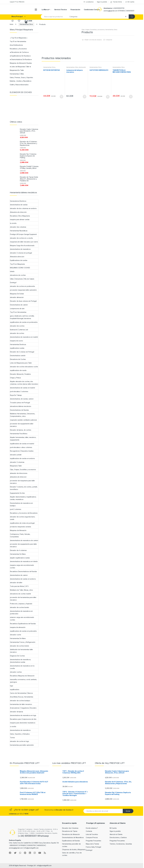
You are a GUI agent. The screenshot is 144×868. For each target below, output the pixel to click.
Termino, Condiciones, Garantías (121, 844)
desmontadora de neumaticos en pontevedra (21, 612)
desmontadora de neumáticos (20, 730)
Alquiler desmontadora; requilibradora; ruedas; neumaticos (23, 498)
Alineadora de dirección (18, 212)
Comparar (109, 40)
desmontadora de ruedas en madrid (22, 388)
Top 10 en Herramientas (18, 41)
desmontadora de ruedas (19, 205)
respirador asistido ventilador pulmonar (23, 420)
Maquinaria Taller (16, 466)
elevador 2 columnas (17, 462)
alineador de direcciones (19, 473)
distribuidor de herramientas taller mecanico (21, 651)
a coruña (13, 726)
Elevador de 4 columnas (18, 550)
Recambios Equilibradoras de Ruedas (23, 624)
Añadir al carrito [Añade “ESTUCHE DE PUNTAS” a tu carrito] (61, 97)
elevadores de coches (18, 275)
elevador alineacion (17, 297)
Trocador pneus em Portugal (20, 403)
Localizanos (88, 2)
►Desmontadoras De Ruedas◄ (21, 59)
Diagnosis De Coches (17, 656)
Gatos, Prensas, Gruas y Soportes (21, 77)
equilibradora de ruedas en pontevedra (24, 322)
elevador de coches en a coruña (21, 238)
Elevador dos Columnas (70, 828)
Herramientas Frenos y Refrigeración (23, 642)
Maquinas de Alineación (18, 530)
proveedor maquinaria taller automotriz (23, 290)
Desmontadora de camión (19, 305)
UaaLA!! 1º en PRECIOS (17, 2)
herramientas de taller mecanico (21, 704)
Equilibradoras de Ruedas (71, 841)
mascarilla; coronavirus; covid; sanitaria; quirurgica (23, 681)
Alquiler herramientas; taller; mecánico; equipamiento (23, 439)
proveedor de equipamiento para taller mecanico (23, 545)
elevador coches (16, 672)
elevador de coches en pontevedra (22, 286)
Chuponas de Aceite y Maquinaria (74, 850)
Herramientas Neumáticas (19, 231)
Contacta (89, 831)
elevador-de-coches (17, 326)
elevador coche (16, 635)
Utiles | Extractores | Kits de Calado (22, 279)
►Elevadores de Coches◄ (19, 52)
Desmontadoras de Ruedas (19, 410)
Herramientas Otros (26, 24)
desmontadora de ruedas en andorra (23, 579)
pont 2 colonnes (16, 509)
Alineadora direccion (17, 257)
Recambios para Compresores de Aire (23, 719)
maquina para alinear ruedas (20, 219)
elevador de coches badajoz (20, 701)
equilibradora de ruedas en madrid (22, 444)
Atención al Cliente (116, 834)
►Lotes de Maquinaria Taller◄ (20, 67)
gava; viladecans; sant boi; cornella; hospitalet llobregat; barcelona (22, 317)
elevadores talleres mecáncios (21, 406)
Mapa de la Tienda (92, 844)
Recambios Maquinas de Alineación (22, 676)
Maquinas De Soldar (17, 294)
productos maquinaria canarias (21, 527)
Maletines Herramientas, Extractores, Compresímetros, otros (23, 415)
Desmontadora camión (18, 356)
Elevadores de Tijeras (70, 831)
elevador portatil (16, 455)
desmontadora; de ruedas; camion (22, 399)
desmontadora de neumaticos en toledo (24, 561)
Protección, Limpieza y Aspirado (21, 604)
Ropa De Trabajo (16, 395)
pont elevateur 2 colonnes (19, 391)
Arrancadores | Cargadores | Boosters (23, 708)
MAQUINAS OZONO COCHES (20, 268)
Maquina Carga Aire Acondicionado (22, 245)
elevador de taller (16, 583)
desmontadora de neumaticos (20, 249)
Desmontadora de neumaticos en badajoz (21, 504)
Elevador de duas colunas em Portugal (23, 301)
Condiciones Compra (92, 10)
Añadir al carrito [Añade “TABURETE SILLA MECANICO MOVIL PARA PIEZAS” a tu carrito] (131, 97)
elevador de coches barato (20, 607)
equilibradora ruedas (17, 348)
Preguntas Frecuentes (93, 841)
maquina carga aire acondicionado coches (22, 566)
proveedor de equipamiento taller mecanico (22, 425)
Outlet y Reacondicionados (19, 85)
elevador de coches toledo (20, 646)
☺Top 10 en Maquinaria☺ (19, 38)
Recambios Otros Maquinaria (20, 216)
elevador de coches (17, 333)
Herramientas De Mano (18, 554)
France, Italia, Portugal (93, 847)
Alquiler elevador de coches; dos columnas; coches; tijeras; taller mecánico (24, 383)
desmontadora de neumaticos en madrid (24, 337)
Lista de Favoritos (92, 834)
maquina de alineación (18, 627)
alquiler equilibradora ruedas (20, 558)
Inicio (12, 24)
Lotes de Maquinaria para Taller (21, 363)
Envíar (128, 811)
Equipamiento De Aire (17, 493)
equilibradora (15, 689)
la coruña (13, 223)
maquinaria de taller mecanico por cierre (24, 242)
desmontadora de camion (19, 575)
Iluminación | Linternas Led (19, 330)
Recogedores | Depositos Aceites (22, 451)
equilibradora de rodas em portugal (22, 523)
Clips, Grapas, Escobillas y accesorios (93, 30)
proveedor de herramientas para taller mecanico (23, 599)
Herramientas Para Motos (19, 434)
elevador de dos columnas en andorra (23, 208)
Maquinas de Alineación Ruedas (21, 63)
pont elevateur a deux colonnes (21, 447)
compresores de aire (17, 309)
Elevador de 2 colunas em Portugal (22, 352)
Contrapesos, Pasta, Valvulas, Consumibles (20, 535)
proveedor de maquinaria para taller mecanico (22, 482)
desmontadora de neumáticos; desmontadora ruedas (20, 661)
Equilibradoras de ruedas (19, 260)
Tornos (12, 738)
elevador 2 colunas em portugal (21, 253)
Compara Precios (92, 837)
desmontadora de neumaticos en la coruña (22, 667)
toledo (12, 271)
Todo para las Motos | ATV (19, 586)
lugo (11, 686)
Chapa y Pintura (15, 378)
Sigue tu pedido (102, 2)
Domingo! (13, 282)
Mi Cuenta (130, 2)
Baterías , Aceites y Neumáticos (21, 81)
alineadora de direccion (18, 477)
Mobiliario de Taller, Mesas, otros (21, 590)
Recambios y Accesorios (18, 49)
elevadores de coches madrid (20, 594)
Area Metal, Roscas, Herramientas (22, 697)
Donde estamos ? (92, 828)
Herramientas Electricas (18, 344)
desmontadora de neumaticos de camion (24, 540)
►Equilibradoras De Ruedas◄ (20, 56)
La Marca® (46, 10)
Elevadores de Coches (18, 359)
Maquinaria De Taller (17, 70)
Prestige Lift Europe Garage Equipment (23, 234)
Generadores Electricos (18, 201)
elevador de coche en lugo (20, 741)
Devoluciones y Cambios (118, 837)
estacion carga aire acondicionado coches (22, 619)
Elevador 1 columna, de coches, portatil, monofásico (24, 488)
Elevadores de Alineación (71, 834)
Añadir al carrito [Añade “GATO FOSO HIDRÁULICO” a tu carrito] (108, 97)
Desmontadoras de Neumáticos (73, 837)
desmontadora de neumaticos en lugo (23, 715)
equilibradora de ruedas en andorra (22, 458)
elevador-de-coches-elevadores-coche (24, 367)
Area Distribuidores (16, 45)
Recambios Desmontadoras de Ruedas (23, 571)
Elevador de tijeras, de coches (21, 430)
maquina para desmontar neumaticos (23, 723)
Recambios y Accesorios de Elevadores (24, 513)
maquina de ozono (16, 341)
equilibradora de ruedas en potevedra (23, 631)
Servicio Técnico (61, 10)
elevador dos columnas (18, 227)
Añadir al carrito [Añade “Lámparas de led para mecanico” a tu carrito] (84, 97)
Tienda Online (116, 2)
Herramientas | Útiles (17, 74)
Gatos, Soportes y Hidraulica (20, 734)
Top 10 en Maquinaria (17, 264)
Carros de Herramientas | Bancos (21, 693)
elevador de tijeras (16, 712)
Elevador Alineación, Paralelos (20, 374)
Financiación (75, 10)
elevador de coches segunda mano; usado (23, 518)
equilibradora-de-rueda (18, 370)
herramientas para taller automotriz (22, 745)
